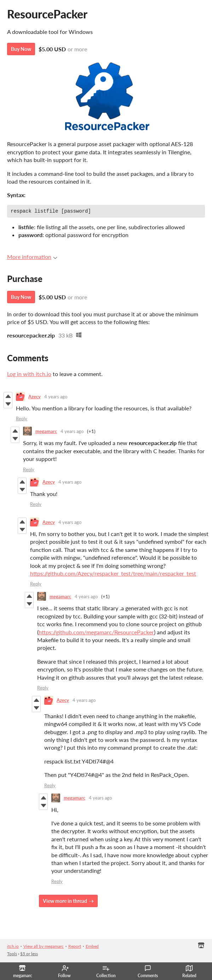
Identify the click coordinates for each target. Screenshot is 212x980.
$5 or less (29, 955)
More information (32, 258)
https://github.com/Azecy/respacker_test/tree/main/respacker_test (113, 574)
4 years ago (56, 398)
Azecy (35, 398)
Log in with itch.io (29, 375)
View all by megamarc (44, 947)
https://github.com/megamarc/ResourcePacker (96, 633)
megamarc (46, 432)
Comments (148, 972)
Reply (22, 420)
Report (75, 947)
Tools (12, 955)
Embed (92, 947)
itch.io (13, 947)
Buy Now (21, 49)
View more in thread (65, 902)
